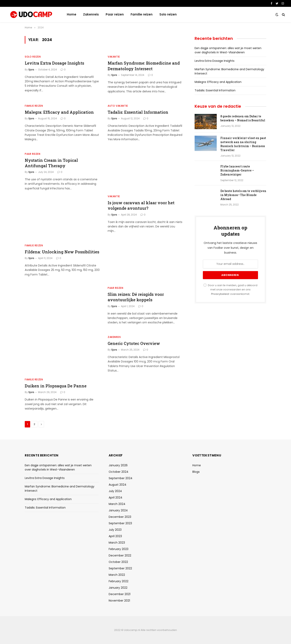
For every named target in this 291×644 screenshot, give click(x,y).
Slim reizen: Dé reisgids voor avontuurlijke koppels (136, 297)
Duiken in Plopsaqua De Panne (56, 386)
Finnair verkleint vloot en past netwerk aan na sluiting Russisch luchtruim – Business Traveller (243, 144)
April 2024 (116, 497)
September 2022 (120, 568)
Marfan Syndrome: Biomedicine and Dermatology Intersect (144, 66)
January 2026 (118, 465)
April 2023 (115, 536)
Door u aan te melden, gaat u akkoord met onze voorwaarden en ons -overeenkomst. (231, 290)
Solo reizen (168, 14)
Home (72, 14)
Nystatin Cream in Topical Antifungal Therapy (51, 163)
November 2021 (119, 601)
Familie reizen (142, 14)
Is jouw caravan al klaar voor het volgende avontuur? (141, 205)
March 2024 (117, 504)
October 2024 (119, 472)
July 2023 (115, 530)
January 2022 (118, 588)
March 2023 (117, 543)
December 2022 (120, 555)
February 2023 (119, 549)
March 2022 (117, 575)
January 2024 (118, 510)
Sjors (31, 70)
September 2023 (120, 523)
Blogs (196, 472)
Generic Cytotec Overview (134, 343)
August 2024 (118, 485)
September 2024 (121, 478)
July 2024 (115, 491)
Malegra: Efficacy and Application (59, 112)
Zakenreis (91, 14)
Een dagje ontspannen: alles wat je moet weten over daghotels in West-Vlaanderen (228, 50)
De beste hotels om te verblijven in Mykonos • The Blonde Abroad (243, 195)
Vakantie (114, 57)
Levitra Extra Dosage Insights (54, 63)
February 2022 (119, 581)
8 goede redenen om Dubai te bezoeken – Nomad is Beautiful (243, 118)
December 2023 (120, 517)
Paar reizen (115, 14)
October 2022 (118, 562)
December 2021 (120, 594)
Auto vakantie (118, 106)
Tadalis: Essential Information (138, 112)
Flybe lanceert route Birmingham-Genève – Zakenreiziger (237, 170)
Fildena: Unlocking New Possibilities (62, 252)
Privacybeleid (220, 294)
